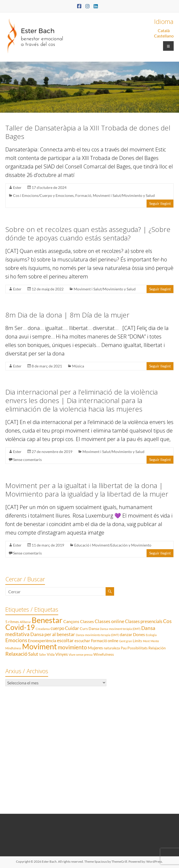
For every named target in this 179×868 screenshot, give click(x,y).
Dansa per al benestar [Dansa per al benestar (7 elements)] (53, 634)
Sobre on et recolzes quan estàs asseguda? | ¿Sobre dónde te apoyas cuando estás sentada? (88, 234)
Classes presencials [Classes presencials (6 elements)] (144, 621)
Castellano (164, 36)
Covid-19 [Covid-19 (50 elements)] (20, 627)
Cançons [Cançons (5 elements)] (71, 621)
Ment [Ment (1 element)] (146, 641)
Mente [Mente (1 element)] (155, 641)
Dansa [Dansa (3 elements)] (94, 628)
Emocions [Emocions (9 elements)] (16, 640)
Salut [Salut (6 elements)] (33, 654)
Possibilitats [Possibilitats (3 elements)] (138, 648)
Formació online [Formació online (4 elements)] (105, 641)
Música (78, 366)
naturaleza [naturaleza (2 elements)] (112, 648)
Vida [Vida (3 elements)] (51, 654)
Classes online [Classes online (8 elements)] (109, 621)
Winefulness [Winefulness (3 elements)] (104, 654)
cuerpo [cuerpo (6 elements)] (57, 628)
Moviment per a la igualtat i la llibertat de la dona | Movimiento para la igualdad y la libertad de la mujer (87, 490)
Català (164, 30)
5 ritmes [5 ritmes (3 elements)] (12, 622)
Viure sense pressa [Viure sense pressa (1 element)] (81, 655)
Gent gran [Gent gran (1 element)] (126, 641)
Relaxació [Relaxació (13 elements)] (16, 654)
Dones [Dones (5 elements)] (139, 634)
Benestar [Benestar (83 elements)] (47, 620)
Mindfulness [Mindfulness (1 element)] (13, 648)
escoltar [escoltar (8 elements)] (65, 640)
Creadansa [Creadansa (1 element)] (43, 629)
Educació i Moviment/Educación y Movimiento (113, 545)
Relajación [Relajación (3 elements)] (157, 648)
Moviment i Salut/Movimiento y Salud (124, 195)
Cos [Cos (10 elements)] (167, 621)
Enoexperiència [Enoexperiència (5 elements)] (42, 640)
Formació (83, 195)
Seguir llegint (160, 203)
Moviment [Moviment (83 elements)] (39, 646)
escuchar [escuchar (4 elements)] (82, 641)
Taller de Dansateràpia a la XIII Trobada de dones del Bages (88, 132)
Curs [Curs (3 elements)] (84, 628)
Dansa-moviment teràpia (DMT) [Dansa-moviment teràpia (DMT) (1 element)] (120, 629)
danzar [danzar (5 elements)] (126, 634)
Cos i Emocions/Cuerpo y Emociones (43, 195)
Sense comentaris (27, 460)
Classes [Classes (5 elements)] (87, 621)
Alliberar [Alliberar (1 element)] (25, 622)
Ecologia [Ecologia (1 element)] (151, 635)
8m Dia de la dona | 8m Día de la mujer (67, 315)
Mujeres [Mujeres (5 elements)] (95, 648)
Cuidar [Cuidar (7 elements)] (72, 628)
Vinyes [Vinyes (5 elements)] (62, 654)
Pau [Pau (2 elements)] (124, 648)
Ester (17, 187)
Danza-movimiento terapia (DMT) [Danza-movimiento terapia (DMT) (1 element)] (97, 635)
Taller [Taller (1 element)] (42, 655)
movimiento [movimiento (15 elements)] (72, 647)
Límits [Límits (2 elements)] (137, 641)
